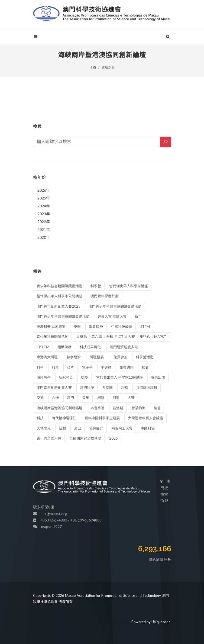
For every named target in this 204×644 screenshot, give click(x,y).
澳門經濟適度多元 (124, 347)
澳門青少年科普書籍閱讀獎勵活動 (115, 306)
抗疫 (85, 377)
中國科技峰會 (122, 327)
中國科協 (148, 428)
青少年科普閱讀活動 (52, 337)
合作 (55, 398)
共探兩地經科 (147, 388)
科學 (40, 367)
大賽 (131, 398)
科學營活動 (145, 357)
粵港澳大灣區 (48, 357)
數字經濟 (74, 357)
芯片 (70, 367)
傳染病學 (44, 377)
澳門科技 (87, 388)
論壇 (157, 408)
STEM (145, 327)
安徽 (77, 327)
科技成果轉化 (91, 347)
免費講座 (127, 367)
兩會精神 (96, 327)
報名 (145, 367)
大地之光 (44, 428)
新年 (138, 316)
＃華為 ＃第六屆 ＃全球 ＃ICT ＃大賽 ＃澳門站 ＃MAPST (121, 337)
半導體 (106, 367)
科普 (55, 367)
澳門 (70, 398)
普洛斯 (118, 408)
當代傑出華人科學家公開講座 (59, 296)
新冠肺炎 (66, 377)
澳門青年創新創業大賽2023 (59, 306)
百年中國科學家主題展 (102, 418)
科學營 (96, 286)
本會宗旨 (98, 408)
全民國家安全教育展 (85, 438)
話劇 (62, 428)
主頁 (93, 68)
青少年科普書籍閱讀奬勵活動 (59, 286)
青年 (86, 398)
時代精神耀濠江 (64, 418)
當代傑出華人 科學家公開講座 (119, 377)
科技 (40, 418)
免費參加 (121, 357)
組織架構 (64, 347)
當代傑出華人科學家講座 (129, 286)
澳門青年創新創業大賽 (54, 388)
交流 (40, 398)
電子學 (87, 367)
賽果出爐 (158, 377)
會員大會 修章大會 (112, 316)
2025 (114, 438)
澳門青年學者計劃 (105, 296)
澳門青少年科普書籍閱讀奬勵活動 (63, 316)
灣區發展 (98, 357)
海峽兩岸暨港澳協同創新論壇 (59, 408)
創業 (116, 398)
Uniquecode (161, 622)
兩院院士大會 (122, 428)
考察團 (107, 388)
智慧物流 (138, 408)
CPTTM (43, 347)
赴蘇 (124, 388)
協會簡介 (96, 428)
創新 (101, 398)
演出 (77, 428)
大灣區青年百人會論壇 (145, 418)
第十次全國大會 (49, 438)
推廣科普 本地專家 (51, 327)
